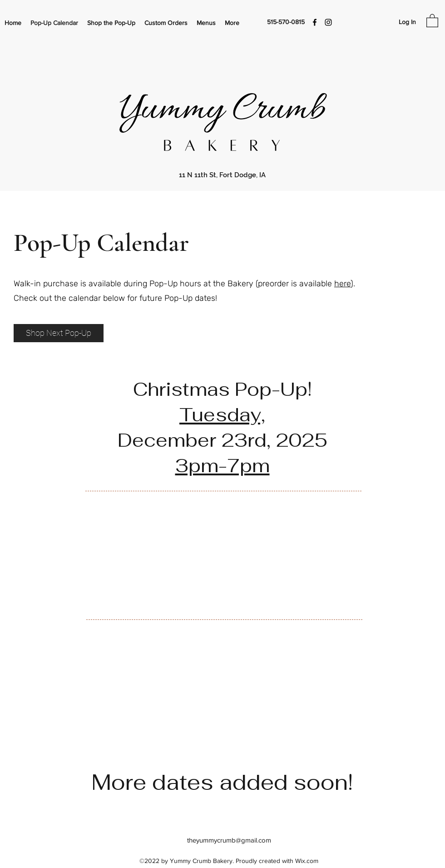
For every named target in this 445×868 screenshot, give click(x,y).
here (342, 284)
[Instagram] (328, 22)
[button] (432, 20)
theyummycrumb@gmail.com (229, 840)
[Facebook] (315, 22)
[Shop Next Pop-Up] (59, 333)
